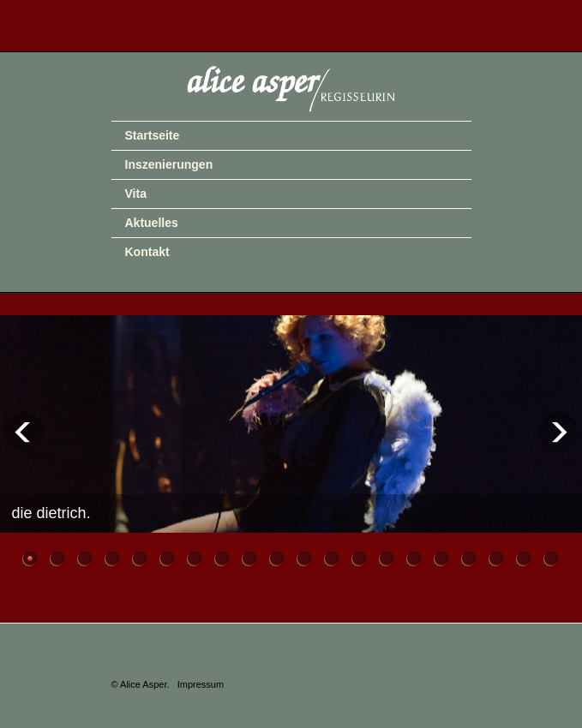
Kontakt (147, 252)
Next (558, 432)
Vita (136, 194)
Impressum (201, 684)
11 (305, 558)
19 (524, 558)
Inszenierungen (169, 164)
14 (387, 558)
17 (469, 558)
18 (497, 558)
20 (552, 558)
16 (442, 558)
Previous (24, 432)
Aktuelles (152, 223)
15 (414, 558)
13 (360, 558)
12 (332, 558)
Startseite (153, 135)
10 (277, 558)
